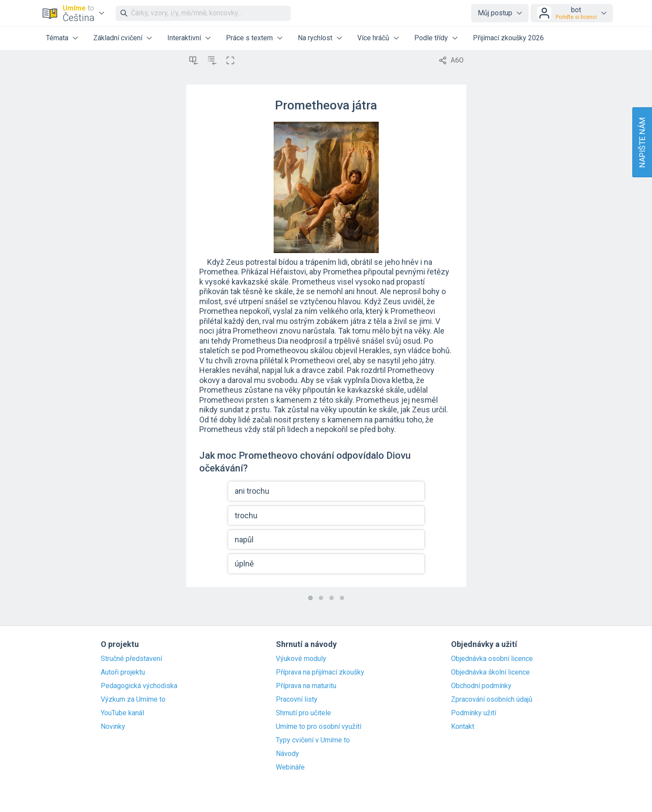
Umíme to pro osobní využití (319, 727)
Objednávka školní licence (490, 672)
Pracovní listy (297, 700)
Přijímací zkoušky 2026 (508, 38)
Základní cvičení (118, 38)
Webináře (290, 767)
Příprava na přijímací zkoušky (320, 672)
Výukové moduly (301, 659)
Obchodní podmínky (481, 686)
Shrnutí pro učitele (303, 713)
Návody (287, 754)
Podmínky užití (474, 713)
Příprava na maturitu (306, 686)
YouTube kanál (122, 713)
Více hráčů (373, 38)
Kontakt (463, 727)
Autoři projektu (123, 672)
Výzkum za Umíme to (133, 700)
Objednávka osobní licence (492, 659)
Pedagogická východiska (139, 686)
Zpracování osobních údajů (492, 700)
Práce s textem (249, 38)
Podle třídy (431, 38)
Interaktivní (184, 38)
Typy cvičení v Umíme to (313, 740)
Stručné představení (131, 659)
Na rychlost (315, 38)
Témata (57, 38)
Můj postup (495, 13)
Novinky (113, 727)
